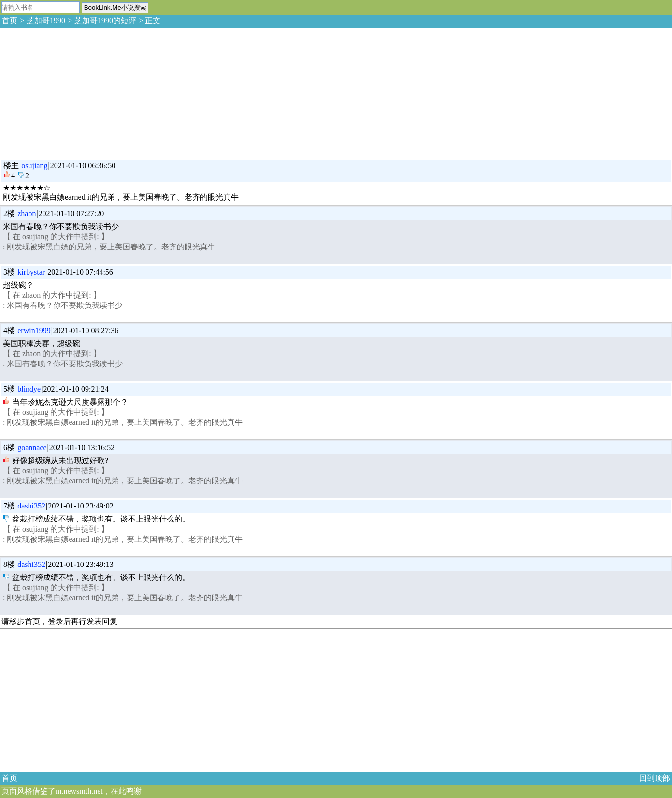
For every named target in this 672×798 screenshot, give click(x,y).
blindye (29, 389)
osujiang (34, 166)
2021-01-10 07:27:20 (71, 213)
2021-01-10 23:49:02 (81, 506)
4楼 (9, 330)
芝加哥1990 (46, 21)
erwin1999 (34, 330)
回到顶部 (655, 778)
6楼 (9, 447)
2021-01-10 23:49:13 (81, 564)
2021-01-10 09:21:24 (76, 389)
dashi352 (31, 506)
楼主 (11, 166)
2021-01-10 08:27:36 (86, 330)
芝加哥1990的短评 (105, 21)
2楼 (9, 213)
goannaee (32, 447)
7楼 (9, 506)
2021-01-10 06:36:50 (83, 166)
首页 (10, 21)
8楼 (9, 564)
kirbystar (31, 272)
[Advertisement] (72, 92)
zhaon (27, 213)
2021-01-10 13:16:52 (82, 447)
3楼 (9, 272)
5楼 (9, 389)
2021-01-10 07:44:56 (80, 272)
